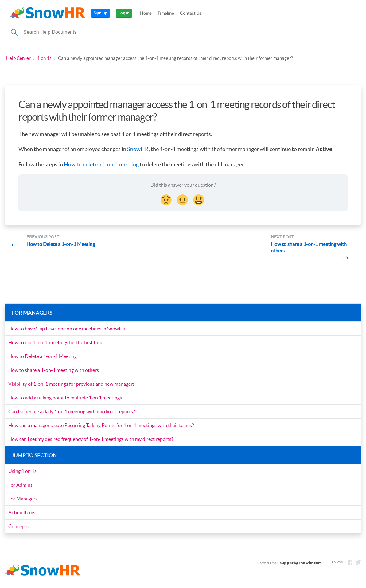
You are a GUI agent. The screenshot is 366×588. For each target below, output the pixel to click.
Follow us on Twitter (358, 562)
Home (146, 13)
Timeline (166, 13)
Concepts (18, 526)
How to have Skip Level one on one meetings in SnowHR (67, 329)
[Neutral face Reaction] (183, 199)
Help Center (18, 58)
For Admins (20, 485)
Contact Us (191, 13)
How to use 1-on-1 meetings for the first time (56, 342)
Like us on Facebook (350, 562)
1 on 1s (44, 58)
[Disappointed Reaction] (167, 199)
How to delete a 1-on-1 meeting (101, 164)
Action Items (22, 512)
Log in (124, 13)
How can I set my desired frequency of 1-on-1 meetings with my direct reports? (91, 439)
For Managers (23, 499)
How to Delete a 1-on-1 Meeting (43, 356)
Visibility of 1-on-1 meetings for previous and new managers (72, 384)
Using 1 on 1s (22, 471)
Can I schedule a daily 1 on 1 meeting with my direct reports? (72, 411)
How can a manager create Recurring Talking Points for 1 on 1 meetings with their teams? (101, 425)
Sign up (101, 13)
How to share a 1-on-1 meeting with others (54, 370)
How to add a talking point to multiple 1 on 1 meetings (65, 398)
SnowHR (138, 149)
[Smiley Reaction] (199, 199)
